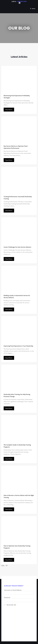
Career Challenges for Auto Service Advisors (17, 247)
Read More (9, 110)
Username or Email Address (13, 590)
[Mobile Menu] (32, 9)
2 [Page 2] (2, 566)
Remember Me (11, 605)
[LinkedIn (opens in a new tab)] (19, 3)
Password (7, 597)
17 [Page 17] (7, 566)
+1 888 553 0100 (22, 1)
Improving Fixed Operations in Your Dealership (18, 346)
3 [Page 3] (4, 566)
